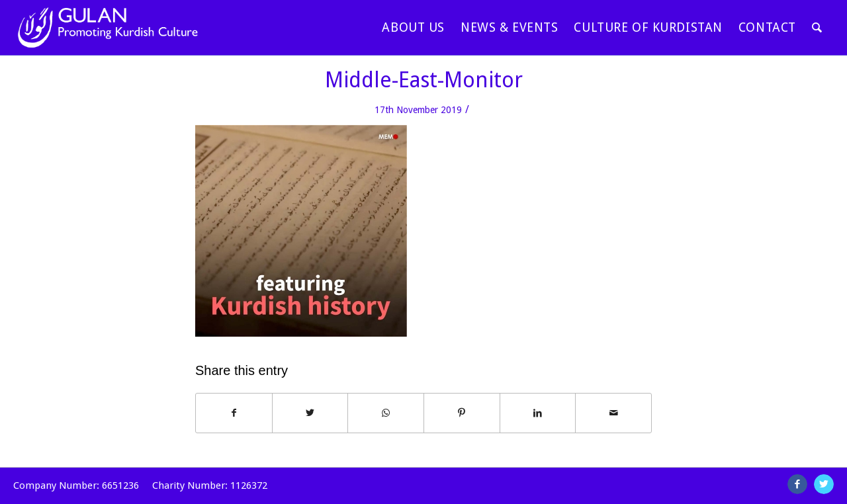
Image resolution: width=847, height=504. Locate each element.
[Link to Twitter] (824, 484)
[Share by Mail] (613, 413)
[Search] (817, 27)
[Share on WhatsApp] (386, 413)
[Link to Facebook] (797, 484)
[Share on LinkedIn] (538, 413)
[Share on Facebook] (234, 413)
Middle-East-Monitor (424, 80)
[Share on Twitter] (310, 413)
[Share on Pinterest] (462, 413)
